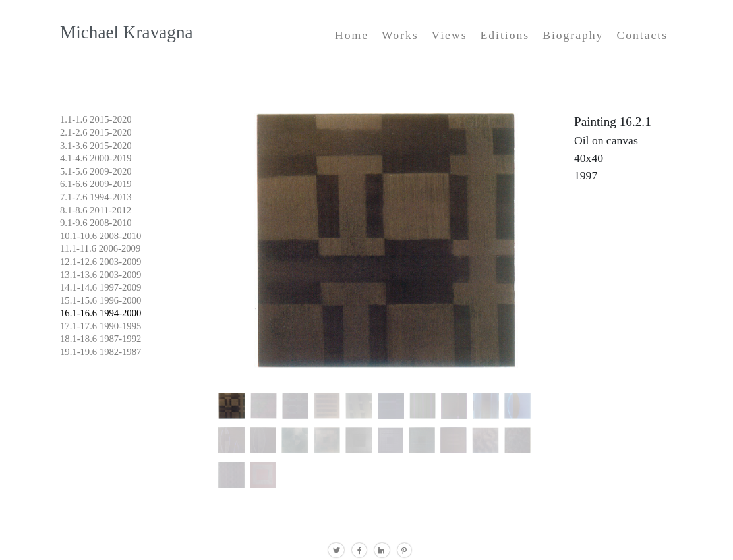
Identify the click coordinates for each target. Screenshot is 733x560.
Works (400, 35)
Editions (505, 35)
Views (450, 35)
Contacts (642, 35)
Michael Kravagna (127, 32)
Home (352, 35)
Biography (573, 35)
